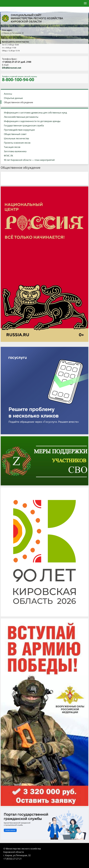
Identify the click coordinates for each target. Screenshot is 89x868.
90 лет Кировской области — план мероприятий (29, 160)
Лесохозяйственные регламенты (21, 117)
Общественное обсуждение (18, 102)
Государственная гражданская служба (24, 126)
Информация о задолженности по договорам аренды (32, 121)
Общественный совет (15, 134)
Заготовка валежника (15, 151)
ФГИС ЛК (8, 156)
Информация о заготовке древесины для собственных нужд (35, 113)
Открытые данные (13, 98)
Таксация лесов (12, 147)
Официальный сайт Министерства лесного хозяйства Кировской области (32, 18)
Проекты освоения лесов (17, 143)
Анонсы (8, 94)
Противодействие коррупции (19, 130)
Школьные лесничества (16, 138)
